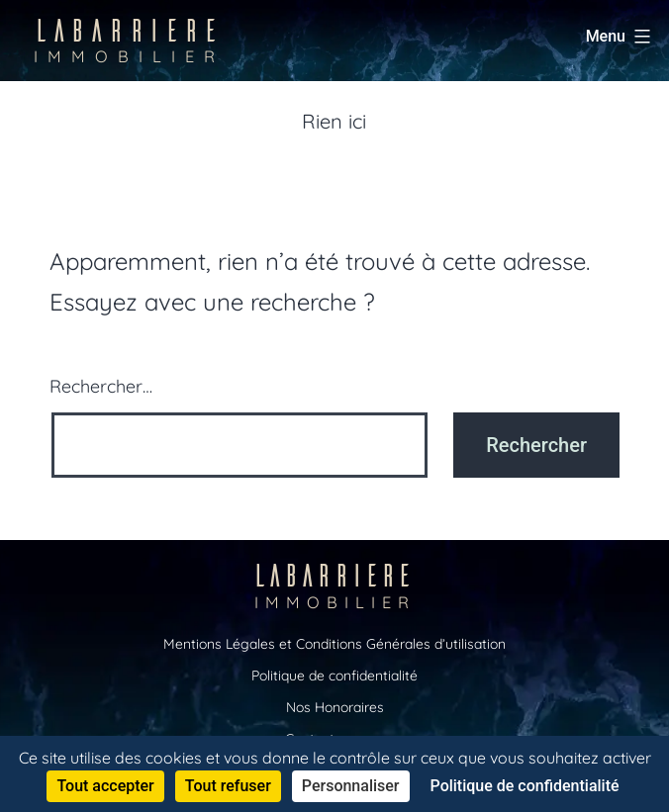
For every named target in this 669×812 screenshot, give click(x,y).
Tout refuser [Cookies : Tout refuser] (228, 786)
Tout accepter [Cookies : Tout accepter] (105, 786)
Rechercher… (101, 386)
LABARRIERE (130, 39)
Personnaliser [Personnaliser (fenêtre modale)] (351, 786)
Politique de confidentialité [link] (525, 786)
